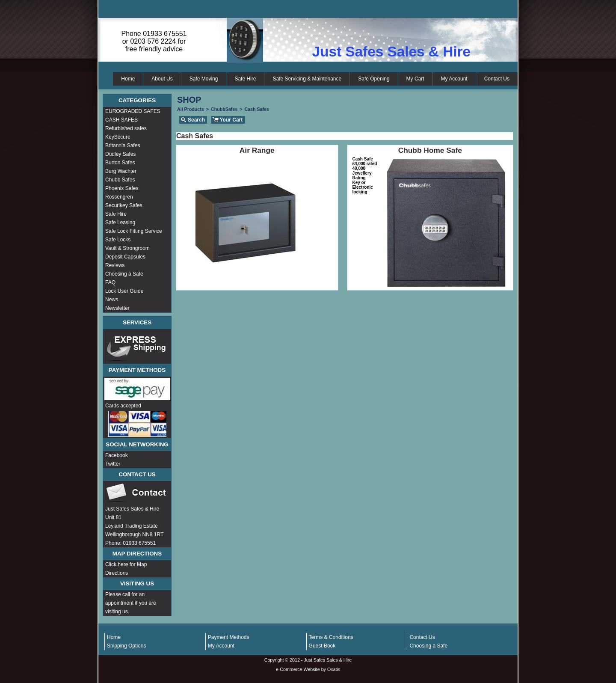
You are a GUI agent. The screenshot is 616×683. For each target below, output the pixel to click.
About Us (162, 79)
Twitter (113, 464)
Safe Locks (118, 240)
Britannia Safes (123, 146)
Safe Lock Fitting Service (134, 231)
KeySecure (118, 137)
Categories (137, 100)
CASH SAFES (121, 120)
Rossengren (119, 197)
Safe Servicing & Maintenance (307, 79)
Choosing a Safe (124, 274)
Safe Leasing (120, 223)
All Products (191, 109)
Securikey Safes (124, 205)
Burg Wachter (121, 171)
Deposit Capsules (125, 257)
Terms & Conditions (331, 637)
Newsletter (117, 308)
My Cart (415, 79)
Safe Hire (245, 79)
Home (128, 79)
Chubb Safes (120, 180)
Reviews (115, 265)
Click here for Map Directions (126, 569)
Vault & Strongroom (127, 248)
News (112, 300)
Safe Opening (374, 79)
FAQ (110, 282)
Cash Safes (256, 109)
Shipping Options (126, 646)
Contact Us (497, 79)
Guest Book (322, 646)
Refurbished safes (126, 128)
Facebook (117, 455)
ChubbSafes (224, 109)
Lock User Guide (124, 291)
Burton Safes (120, 163)
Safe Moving (204, 79)
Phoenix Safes (122, 188)
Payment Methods (229, 637)
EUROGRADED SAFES (133, 111)
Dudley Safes (120, 154)
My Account (454, 79)
